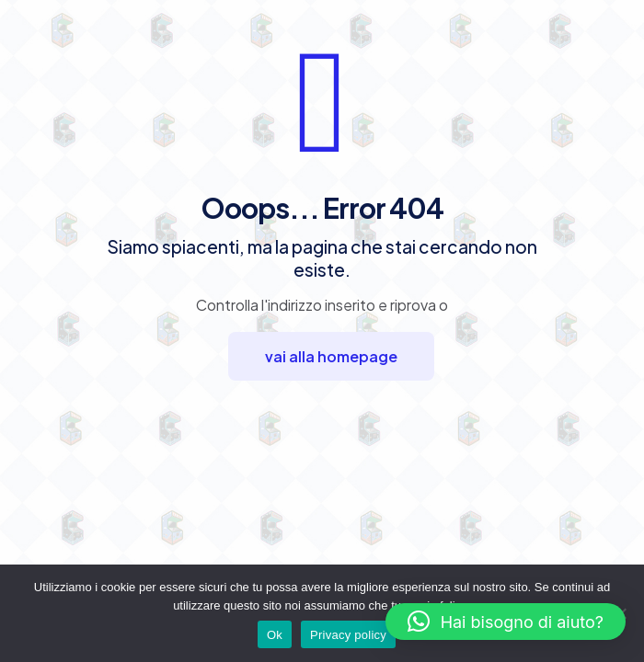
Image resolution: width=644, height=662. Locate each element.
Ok (275, 635)
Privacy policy (348, 635)
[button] (506, 622)
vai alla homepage (331, 356)
